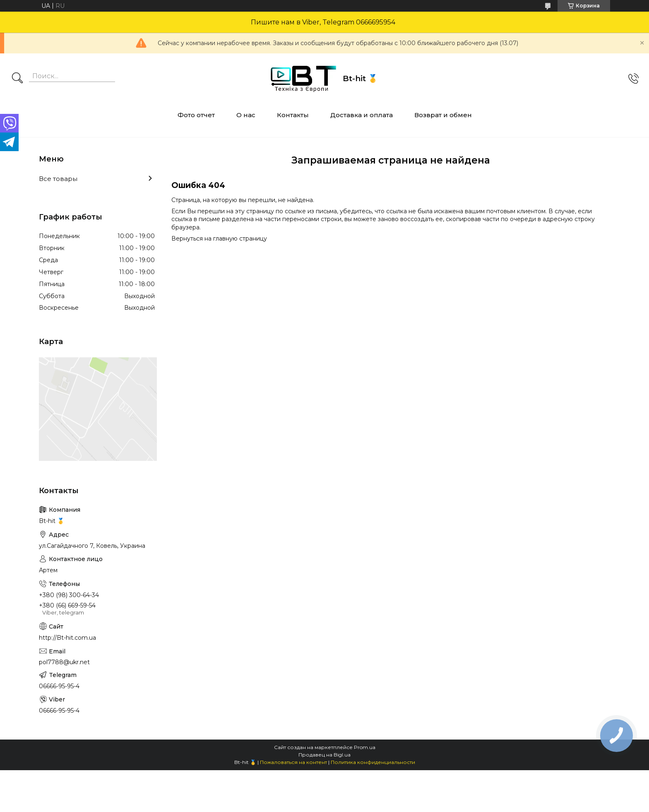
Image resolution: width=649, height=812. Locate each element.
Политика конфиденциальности (373, 762)
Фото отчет (196, 115)
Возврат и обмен (443, 115)
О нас (246, 115)
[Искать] (17, 79)
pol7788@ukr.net (64, 662)
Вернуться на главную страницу (219, 239)
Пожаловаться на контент (293, 762)
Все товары (58, 179)
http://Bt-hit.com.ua (67, 638)
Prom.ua (365, 747)
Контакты (293, 115)
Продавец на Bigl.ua (324, 755)
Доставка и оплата (362, 115)
